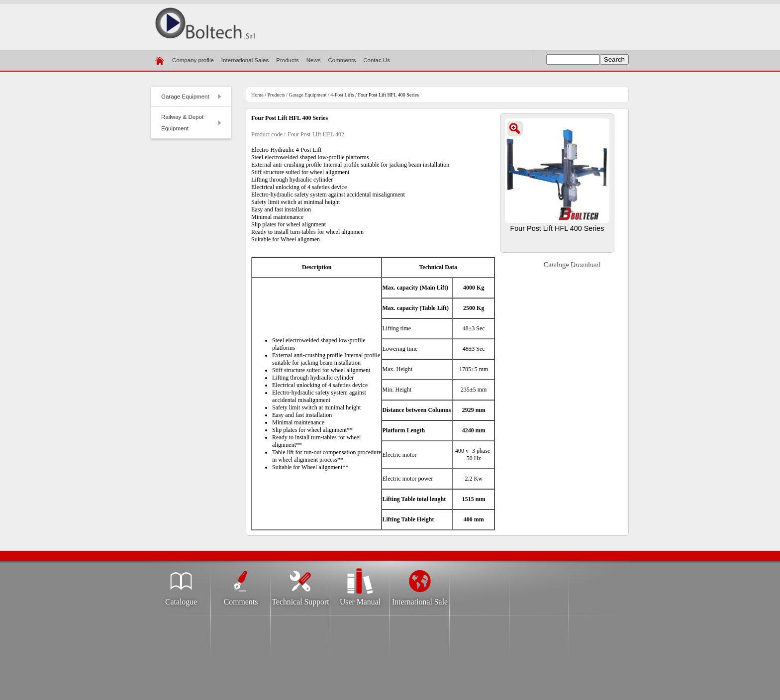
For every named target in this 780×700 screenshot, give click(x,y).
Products (287, 60)
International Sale (420, 599)
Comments (342, 60)
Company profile (193, 64)
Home (257, 95)
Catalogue (181, 599)
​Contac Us (377, 60)
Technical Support (300, 599)
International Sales (245, 60)
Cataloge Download (571, 265)
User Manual (360, 599)
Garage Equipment (193, 99)
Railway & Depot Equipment (193, 123)
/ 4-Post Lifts (340, 95)
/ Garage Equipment (306, 95)
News (314, 60)
